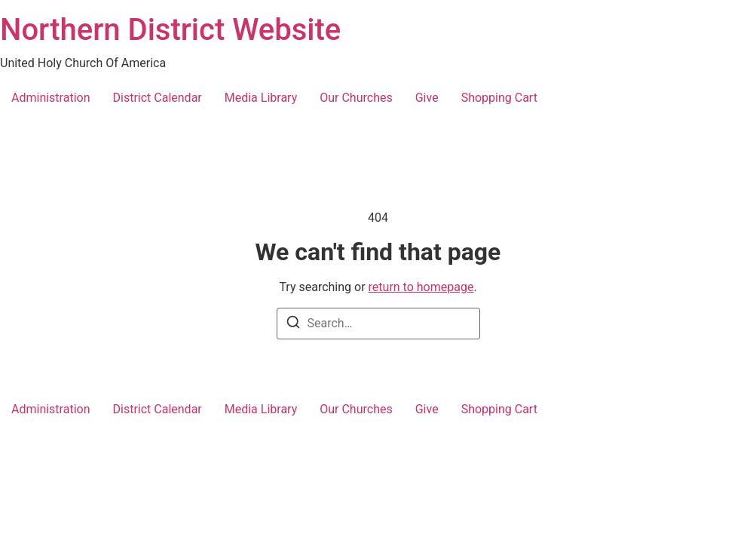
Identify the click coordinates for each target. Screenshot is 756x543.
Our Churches (356, 98)
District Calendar (158, 98)
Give (427, 98)
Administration (51, 98)
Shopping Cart (499, 98)
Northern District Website (170, 30)
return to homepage (421, 287)
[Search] (293, 325)
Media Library (261, 98)
